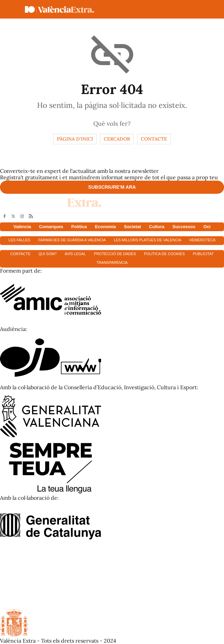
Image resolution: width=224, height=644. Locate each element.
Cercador (117, 139)
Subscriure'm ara (112, 187)
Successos (184, 227)
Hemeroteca (202, 240)
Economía (105, 227)
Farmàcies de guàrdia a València (72, 240)
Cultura (157, 227)
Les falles (19, 240)
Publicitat (203, 254)
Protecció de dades (115, 254)
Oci (207, 227)
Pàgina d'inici (75, 139)
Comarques (51, 227)
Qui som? (47, 254)
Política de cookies (164, 254)
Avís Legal (75, 254)
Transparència (112, 263)
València (22, 227)
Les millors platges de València (148, 240)
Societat (133, 227)
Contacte (154, 139)
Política (79, 227)
